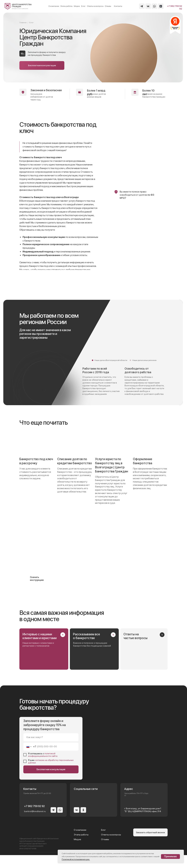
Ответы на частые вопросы (135, 636)
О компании (54, 6)
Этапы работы (66, 6)
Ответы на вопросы (95, 6)
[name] (51, 737)
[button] (42, 65)
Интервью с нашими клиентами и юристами (40, 636)
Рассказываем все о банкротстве (86, 636)
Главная (23, 23)
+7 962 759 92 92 (34, 806)
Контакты (118, 6)
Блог (83, 6)
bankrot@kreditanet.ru (35, 811)
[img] (18, 6)
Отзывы (108, 6)
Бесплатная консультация (51, 769)
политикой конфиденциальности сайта (43, 755)
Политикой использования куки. (76, 859)
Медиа (77, 6)
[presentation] (24, 861)
